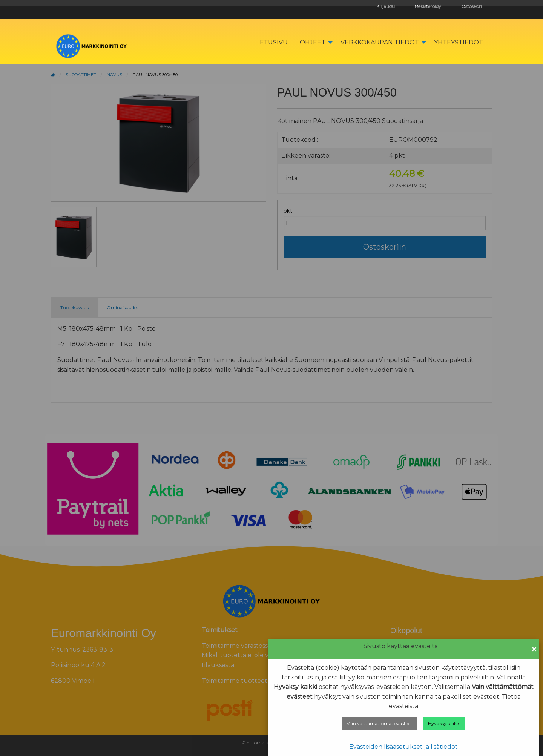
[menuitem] (274, 42)
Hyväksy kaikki (444, 723)
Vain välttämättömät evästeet (379, 723)
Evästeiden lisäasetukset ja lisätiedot (403, 747)
